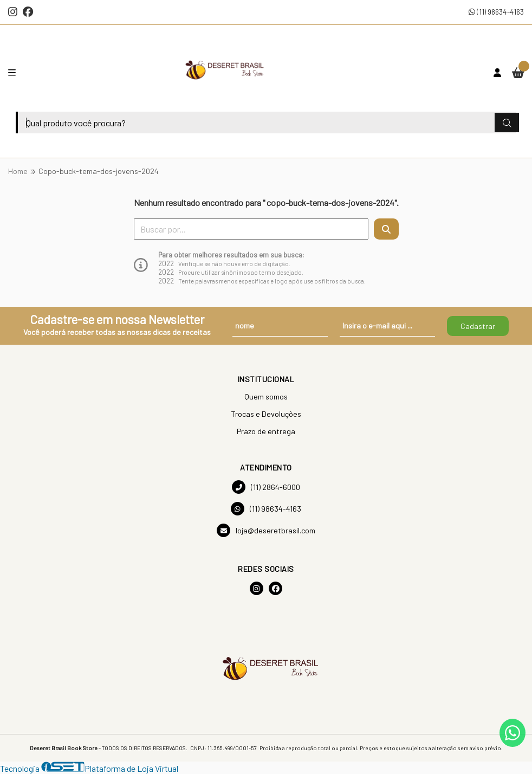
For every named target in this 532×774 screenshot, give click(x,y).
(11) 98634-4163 (496, 12)
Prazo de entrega (266, 431)
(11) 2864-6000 (266, 487)
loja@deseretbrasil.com (266, 530)
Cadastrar (478, 326)
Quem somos (266, 396)
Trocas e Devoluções (266, 414)
